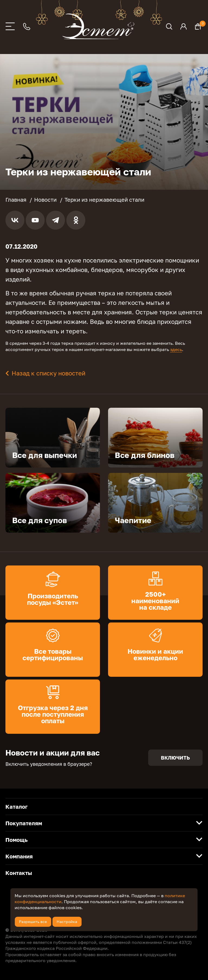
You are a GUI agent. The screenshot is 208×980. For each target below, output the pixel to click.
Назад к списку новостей (48, 373)
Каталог (17, 807)
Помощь (17, 840)
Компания (19, 856)
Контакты (19, 873)
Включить (175, 758)
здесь (176, 349)
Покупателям (24, 823)
